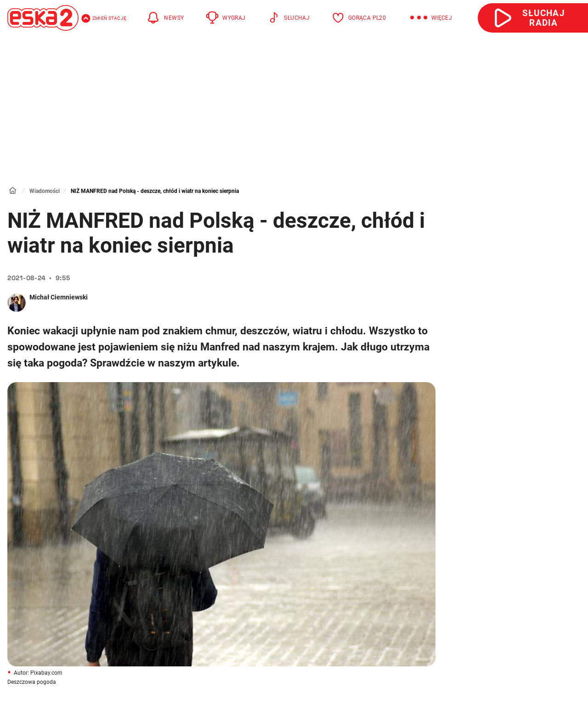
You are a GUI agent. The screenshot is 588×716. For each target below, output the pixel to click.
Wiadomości (45, 191)
